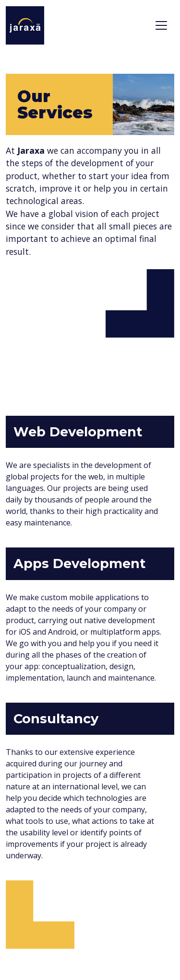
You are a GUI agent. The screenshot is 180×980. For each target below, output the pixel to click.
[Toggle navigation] (161, 25)
